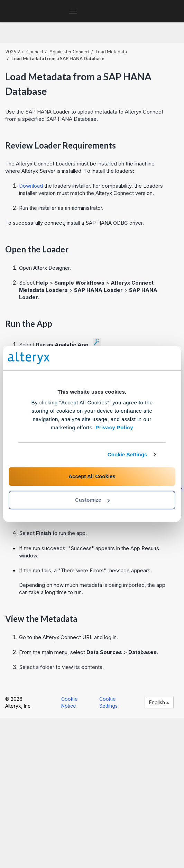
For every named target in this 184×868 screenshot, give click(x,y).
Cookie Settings (127, 454)
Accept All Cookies (92, 476)
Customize (92, 500)
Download (31, 186)
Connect (35, 52)
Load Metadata (111, 52)
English (159, 702)
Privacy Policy (114, 427)
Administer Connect (70, 52)
